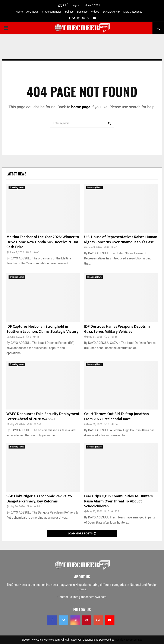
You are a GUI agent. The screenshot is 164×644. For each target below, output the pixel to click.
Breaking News (17, 187)
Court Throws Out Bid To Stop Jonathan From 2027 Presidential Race (116, 416)
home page (81, 107)
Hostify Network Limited (129, 640)
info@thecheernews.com (90, 597)
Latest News (16, 174)
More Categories (133, 12)
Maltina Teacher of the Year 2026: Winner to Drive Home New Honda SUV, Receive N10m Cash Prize (43, 242)
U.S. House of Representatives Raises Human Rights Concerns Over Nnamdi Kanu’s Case (121, 240)
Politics (69, 12)
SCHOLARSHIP (111, 12)
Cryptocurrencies (52, 12)
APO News (32, 12)
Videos (95, 12)
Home (19, 12)
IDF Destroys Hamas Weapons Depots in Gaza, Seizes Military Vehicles (117, 329)
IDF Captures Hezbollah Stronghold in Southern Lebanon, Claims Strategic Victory (42, 329)
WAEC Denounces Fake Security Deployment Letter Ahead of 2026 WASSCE (43, 416)
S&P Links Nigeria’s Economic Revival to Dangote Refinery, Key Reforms (39, 499)
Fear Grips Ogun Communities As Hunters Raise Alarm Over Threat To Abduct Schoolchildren (118, 501)
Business (82, 12)
